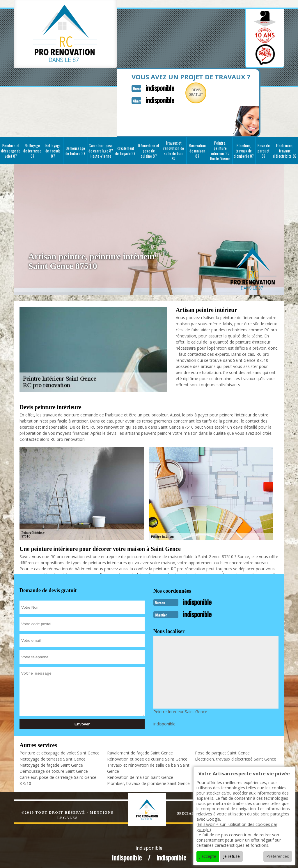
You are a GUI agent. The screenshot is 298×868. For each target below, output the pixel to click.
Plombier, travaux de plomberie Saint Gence (148, 781)
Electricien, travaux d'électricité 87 (285, 150)
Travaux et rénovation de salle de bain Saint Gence (148, 766)
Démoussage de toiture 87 (76, 150)
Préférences (278, 856)
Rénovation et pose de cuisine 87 (149, 150)
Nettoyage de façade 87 (53, 150)
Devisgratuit (189, 92)
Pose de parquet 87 (264, 150)
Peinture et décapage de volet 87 (11, 150)
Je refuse (232, 856)
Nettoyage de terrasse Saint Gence (53, 757)
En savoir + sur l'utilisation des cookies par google (237, 827)
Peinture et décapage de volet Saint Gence (60, 751)
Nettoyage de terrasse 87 (32, 150)
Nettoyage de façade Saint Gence (51, 763)
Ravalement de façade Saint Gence (140, 751)
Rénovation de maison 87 (197, 150)
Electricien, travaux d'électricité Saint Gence (236, 757)
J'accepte (208, 856)
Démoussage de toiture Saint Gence (54, 769)
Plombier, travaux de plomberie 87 (244, 150)
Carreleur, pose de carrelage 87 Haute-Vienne (101, 150)
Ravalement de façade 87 (125, 150)
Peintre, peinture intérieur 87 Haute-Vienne (220, 150)
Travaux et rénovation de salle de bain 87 (174, 150)
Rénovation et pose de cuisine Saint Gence (147, 757)
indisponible (151, 87)
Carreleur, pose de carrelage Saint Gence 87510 (58, 778)
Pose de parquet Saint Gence (222, 751)
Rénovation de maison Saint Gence (140, 775)
